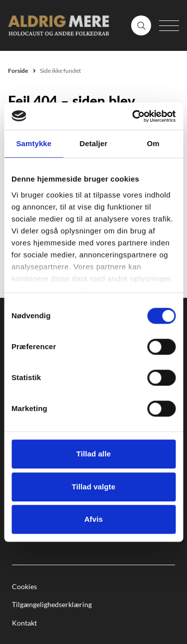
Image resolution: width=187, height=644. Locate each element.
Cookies (24, 586)
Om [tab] (153, 143)
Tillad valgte (94, 487)
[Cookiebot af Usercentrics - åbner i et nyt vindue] (133, 116)
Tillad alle (93, 454)
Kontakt (24, 623)
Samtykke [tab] (34, 143)
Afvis (93, 519)
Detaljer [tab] (94, 143)
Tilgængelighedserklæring (52, 604)
